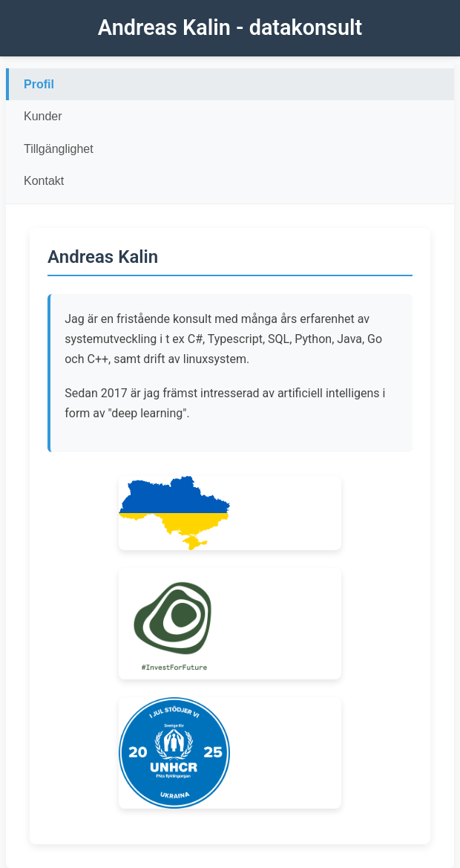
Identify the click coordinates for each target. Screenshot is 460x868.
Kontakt (44, 181)
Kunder (43, 116)
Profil (39, 84)
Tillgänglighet (59, 149)
